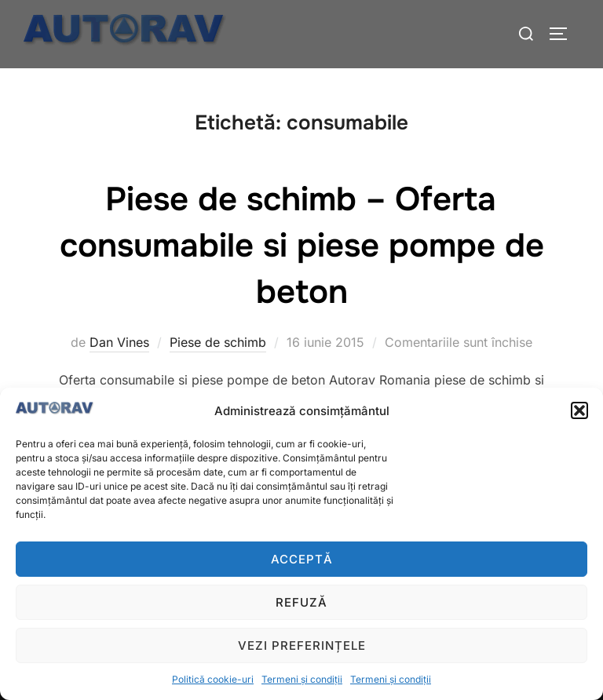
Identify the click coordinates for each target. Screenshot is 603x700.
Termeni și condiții (302, 679)
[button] (579, 410)
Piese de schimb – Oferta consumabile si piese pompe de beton (302, 246)
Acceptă (302, 559)
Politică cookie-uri (213, 679)
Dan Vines (119, 342)
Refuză (301, 602)
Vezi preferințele (302, 645)
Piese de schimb (218, 342)
